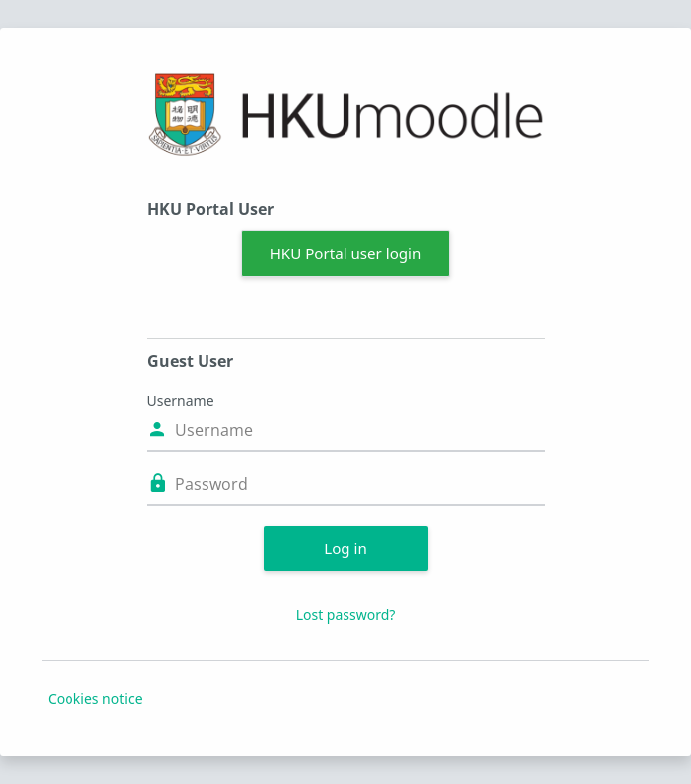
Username (181, 400)
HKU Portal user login (346, 253)
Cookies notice (95, 698)
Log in (345, 548)
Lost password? (346, 615)
